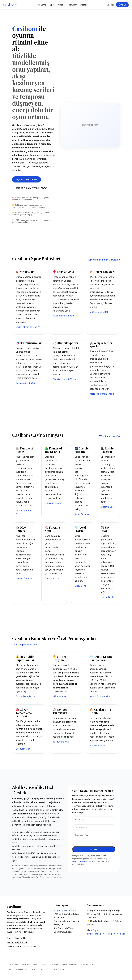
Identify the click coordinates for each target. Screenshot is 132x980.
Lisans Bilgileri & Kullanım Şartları (21, 947)
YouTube (121, 934)
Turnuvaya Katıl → (62, 742)
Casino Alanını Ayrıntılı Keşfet (32, 188)
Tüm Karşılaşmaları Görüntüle (104, 260)
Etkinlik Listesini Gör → (64, 379)
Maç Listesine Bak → (100, 312)
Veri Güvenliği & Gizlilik (17, 942)
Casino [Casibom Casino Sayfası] (62, 5)
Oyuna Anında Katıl (26, 179)
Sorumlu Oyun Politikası (17, 938)
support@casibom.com (82, 863)
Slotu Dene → (82, 586)
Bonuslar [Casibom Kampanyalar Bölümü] (73, 5)
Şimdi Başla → (82, 514)
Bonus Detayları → (26, 696)
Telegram (111, 934)
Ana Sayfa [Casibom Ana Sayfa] (42, 5)
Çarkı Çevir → (52, 578)
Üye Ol (122, 5)
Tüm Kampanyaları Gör (25, 645)
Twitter (90, 934)
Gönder (94, 851)
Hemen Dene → (24, 578)
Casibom (10, 5)
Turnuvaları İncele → (27, 383)
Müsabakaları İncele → (65, 316)
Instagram (100, 934)
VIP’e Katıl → (59, 696)
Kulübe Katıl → (97, 745)
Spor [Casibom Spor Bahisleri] (52, 5)
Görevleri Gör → (24, 749)
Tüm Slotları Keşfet (110, 436)
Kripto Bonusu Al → (100, 696)
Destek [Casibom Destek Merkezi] (84, 5)
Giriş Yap (111, 5)
